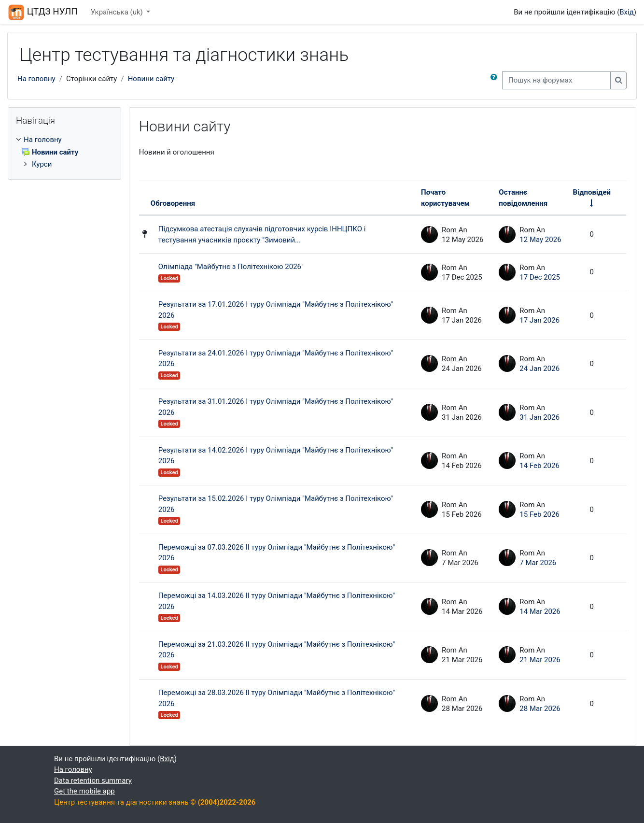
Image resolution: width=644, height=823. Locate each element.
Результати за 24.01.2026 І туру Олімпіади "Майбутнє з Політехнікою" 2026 (276, 359)
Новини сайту (151, 79)
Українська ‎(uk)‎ (118, 12)
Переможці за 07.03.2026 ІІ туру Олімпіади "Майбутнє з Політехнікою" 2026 (277, 553)
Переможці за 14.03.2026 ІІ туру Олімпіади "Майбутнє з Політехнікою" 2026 (277, 601)
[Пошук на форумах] (556, 80)
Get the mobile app (84, 791)
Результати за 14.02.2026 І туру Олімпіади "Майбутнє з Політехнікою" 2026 (276, 456)
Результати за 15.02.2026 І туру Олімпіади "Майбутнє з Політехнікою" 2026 (276, 504)
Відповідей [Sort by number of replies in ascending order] (592, 192)
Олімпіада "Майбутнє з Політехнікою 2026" (231, 267)
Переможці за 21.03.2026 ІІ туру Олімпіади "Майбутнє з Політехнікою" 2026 (277, 650)
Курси (42, 164)
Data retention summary (93, 780)
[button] (494, 80)
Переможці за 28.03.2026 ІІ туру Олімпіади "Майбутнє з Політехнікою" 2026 (277, 698)
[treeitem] (64, 152)
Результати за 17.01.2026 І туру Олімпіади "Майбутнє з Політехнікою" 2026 (276, 310)
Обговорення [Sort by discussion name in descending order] (173, 203)
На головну (36, 79)
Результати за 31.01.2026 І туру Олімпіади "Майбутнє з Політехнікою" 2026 (276, 407)
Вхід (627, 12)
